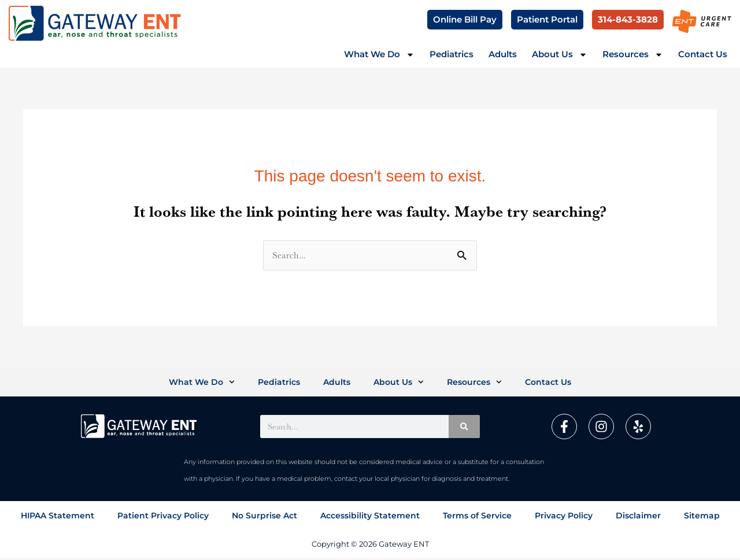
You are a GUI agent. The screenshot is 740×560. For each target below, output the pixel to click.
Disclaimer (638, 518)
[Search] (464, 428)
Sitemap (702, 518)
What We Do (379, 55)
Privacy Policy (564, 518)
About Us (560, 55)
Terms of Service (477, 518)
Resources (633, 55)
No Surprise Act (264, 518)
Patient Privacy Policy (163, 518)
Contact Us (703, 54)
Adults (503, 54)
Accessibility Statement (370, 518)
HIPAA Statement (58, 518)
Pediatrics (452, 54)
